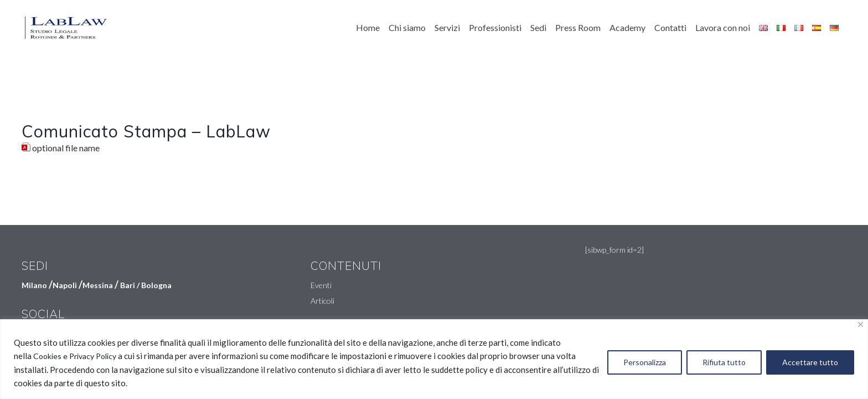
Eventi (321, 285)
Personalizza (645, 362)
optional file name (66, 148)
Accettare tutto (810, 362)
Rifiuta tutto (724, 362)
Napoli (65, 285)
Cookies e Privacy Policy (75, 356)
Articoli (322, 301)
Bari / (131, 285)
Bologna (156, 285)
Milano (34, 285)
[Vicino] (861, 324)
